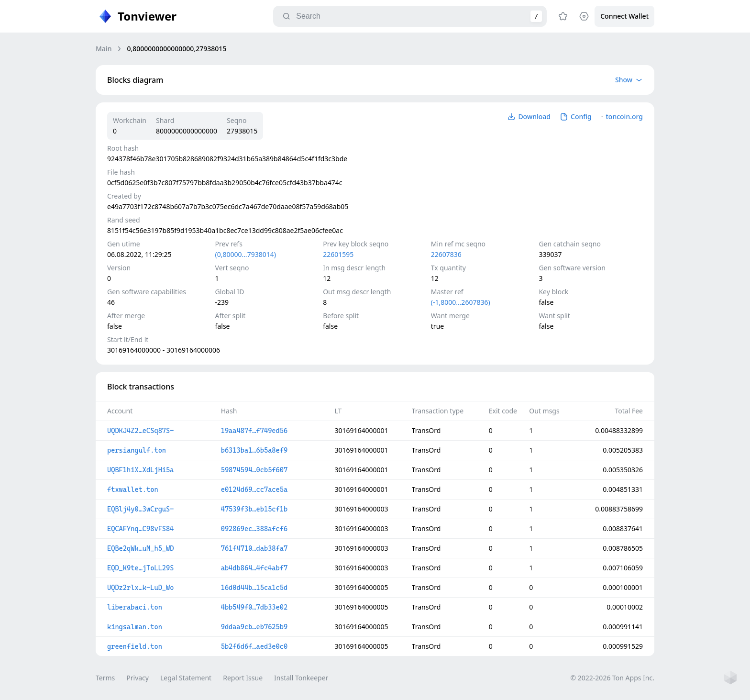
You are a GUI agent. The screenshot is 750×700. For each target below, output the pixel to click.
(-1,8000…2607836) (461, 302)
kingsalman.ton (135, 627)
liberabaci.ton (135, 607)
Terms (105, 678)
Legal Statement (186, 678)
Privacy (138, 678)
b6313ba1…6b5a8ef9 (254, 450)
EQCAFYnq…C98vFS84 (140, 529)
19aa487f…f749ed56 (254, 431)
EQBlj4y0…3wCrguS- (140, 509)
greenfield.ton (135, 646)
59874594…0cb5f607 (254, 470)
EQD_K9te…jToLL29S (140, 568)
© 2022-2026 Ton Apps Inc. (612, 678)
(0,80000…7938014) (246, 254)
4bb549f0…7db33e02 (254, 607)
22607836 (446, 254)
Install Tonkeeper (301, 678)
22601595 (338, 254)
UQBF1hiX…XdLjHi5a (140, 470)
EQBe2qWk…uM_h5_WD (140, 548)
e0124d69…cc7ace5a (254, 489)
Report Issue (243, 678)
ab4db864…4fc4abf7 (254, 568)
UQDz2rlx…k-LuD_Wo (140, 588)
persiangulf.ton (137, 450)
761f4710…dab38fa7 (254, 548)
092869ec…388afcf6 (254, 529)
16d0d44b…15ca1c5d (254, 588)
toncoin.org (624, 117)
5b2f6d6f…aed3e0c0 (254, 646)
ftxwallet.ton (133, 489)
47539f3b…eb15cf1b (254, 509)
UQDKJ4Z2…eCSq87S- (140, 431)
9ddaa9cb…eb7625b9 (254, 627)
